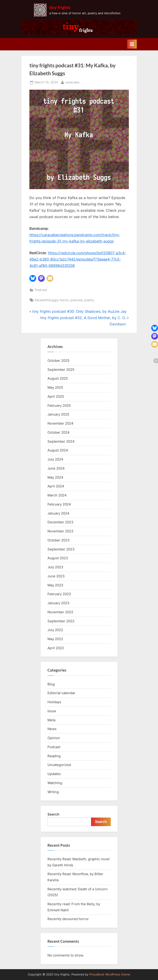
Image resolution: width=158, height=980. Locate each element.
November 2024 (60, 423)
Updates (54, 774)
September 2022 (61, 621)
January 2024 (58, 513)
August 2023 (58, 558)
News (52, 729)
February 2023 (59, 594)
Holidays (54, 702)
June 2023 (56, 576)
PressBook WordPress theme (110, 974)
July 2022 (55, 630)
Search (53, 814)
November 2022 (60, 612)
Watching (55, 783)
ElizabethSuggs (46, 300)
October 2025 (58, 361)
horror (64, 300)
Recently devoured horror (68, 919)
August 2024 (58, 450)
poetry (89, 300)
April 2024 (56, 486)
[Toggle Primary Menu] (132, 44)
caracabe (72, 82)
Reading (54, 756)
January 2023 (58, 603)
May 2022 (55, 639)
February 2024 (59, 504)
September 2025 (61, 370)
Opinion (54, 738)
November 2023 (60, 531)
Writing (53, 792)
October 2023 (59, 540)
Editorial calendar (61, 693)
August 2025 (58, 378)
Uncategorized (59, 765)
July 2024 (55, 459)
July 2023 (55, 567)
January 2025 (58, 414)
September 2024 (61, 441)
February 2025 (59, 405)
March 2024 (57, 495)
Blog (51, 684)
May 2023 (55, 585)
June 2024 (56, 468)
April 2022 (56, 648)
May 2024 (55, 477)
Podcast (41, 290)
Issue (52, 711)
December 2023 (60, 522)
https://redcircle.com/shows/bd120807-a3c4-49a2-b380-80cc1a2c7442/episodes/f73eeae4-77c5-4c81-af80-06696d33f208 (78, 259)
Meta (51, 720)
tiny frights (60, 7)
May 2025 (55, 387)
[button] (33, 278)
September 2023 (61, 549)
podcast (76, 300)
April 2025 (56, 396)
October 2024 (59, 432)
